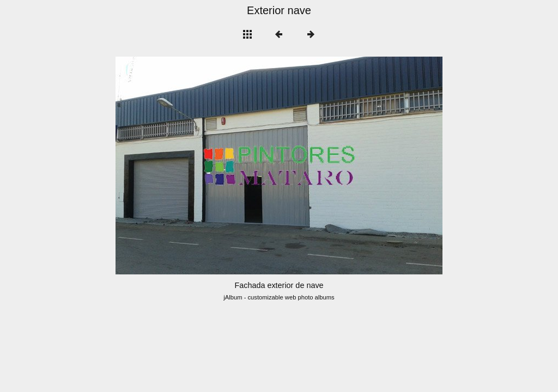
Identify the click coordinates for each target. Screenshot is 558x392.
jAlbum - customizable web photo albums (279, 297)
